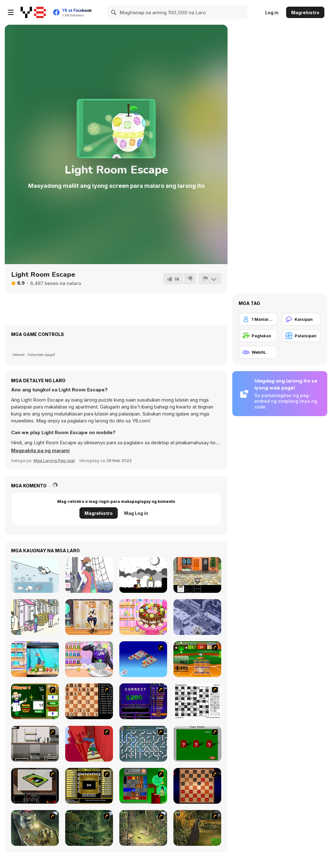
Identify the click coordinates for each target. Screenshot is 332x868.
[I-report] (210, 279)
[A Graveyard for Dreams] (143, 575)
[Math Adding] (35, 701)
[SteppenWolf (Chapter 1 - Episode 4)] (197, 828)
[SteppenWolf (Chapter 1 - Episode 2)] (89, 828)
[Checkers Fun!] (197, 786)
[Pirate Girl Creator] (89, 575)
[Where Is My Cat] (197, 617)
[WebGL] (258, 352)
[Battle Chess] (89, 701)
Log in (272, 13)
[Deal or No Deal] (89, 786)
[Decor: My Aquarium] (35, 659)
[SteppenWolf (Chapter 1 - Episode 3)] (143, 828)
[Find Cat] (35, 575)
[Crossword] (197, 701)
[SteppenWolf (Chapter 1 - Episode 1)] (35, 828)
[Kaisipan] (301, 319)
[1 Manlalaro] (258, 319)
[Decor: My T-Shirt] (89, 659)
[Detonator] (143, 659)
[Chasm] (89, 744)
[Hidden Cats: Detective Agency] (35, 617)
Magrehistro (305, 13)
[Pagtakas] (258, 336)
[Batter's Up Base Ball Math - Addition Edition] (197, 659)
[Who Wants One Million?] (143, 701)
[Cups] (197, 744)
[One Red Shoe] (197, 575)
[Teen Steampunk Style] (89, 617)
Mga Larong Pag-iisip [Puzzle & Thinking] (54, 460)
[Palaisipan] (301, 336)
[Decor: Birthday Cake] (143, 617)
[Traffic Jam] (143, 786)
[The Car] (35, 786)
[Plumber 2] (143, 744)
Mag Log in (136, 513)
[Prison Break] (35, 744)
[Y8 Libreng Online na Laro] (33, 12)
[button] (40, 451)
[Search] (114, 12)
